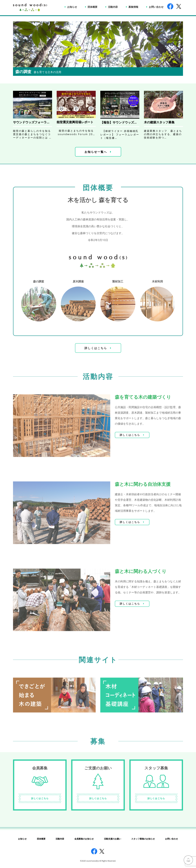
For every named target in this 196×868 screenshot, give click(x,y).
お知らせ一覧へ (96, 152)
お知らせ (72, 7)
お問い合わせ (156, 7)
